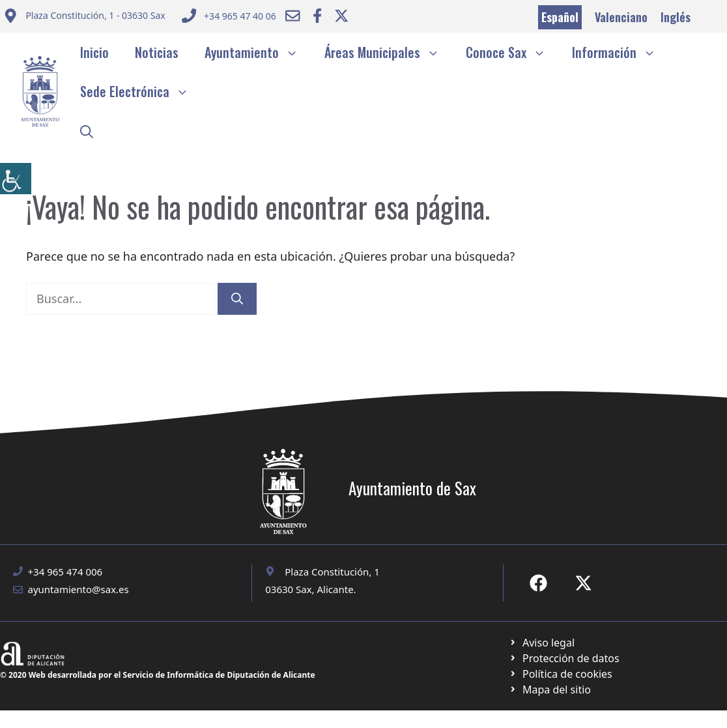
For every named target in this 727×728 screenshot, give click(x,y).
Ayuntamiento (258, 52)
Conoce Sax (512, 52)
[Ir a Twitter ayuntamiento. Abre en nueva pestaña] (341, 16)
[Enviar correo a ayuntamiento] (84, 17)
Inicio (94, 52)
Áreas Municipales (389, 52)
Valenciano (621, 17)
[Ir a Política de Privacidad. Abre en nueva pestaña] (542, 643)
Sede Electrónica (141, 91)
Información (620, 52)
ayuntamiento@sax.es (78, 589)
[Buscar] (237, 299)
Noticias (157, 52)
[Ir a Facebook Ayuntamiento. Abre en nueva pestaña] (317, 16)
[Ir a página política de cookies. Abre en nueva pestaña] (564, 658)
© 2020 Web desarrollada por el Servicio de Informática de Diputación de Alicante (158, 675)
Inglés (676, 17)
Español (560, 17)
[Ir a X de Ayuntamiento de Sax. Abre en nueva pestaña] (583, 583)
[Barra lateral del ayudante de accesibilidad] (16, 179)
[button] (87, 130)
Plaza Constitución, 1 (332, 572)
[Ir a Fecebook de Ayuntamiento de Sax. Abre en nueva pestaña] (538, 583)
